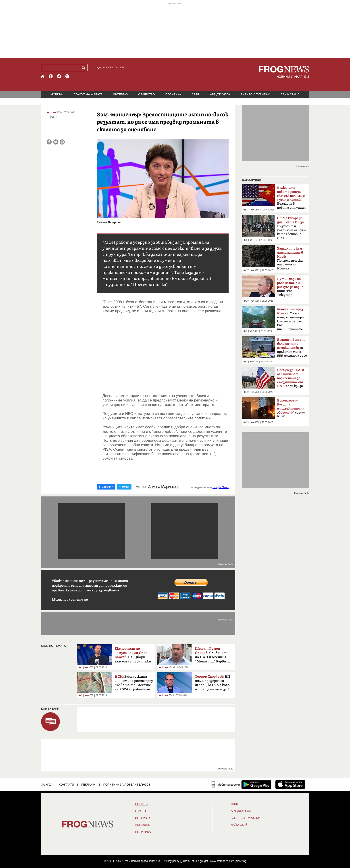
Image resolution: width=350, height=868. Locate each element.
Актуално (143, 825)
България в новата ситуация (291, 198)
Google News (221, 487)
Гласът (141, 811)
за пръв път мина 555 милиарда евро (292, 348)
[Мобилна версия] (226, 784)
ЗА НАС (46, 785)
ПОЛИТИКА (173, 94)
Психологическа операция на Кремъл (290, 259)
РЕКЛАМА (88, 785)
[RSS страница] (67, 76)
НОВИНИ (57, 94)
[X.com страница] (59, 76)
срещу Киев (291, 408)
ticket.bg (241, 861)
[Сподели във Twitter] (56, 142)
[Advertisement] (166, 353)
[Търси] (84, 68)
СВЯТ (196, 94)
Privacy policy (171, 861)
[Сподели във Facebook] (49, 142)
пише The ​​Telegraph (291, 287)
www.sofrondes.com (222, 861)
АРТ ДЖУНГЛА (220, 94)
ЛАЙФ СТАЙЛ (290, 94)
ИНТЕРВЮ (120, 94)
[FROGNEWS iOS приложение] (290, 784)
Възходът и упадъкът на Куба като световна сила (291, 228)
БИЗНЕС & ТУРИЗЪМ (255, 94)
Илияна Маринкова (164, 487)
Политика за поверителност (127, 785)
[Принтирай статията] (62, 142)
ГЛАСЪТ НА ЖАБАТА (88, 94)
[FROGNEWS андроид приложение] (256, 784)
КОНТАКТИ (67, 785)
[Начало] (43, 76)
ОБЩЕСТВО (147, 94)
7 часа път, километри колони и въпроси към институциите (291, 319)
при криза (291, 378)
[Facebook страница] (51, 76)
